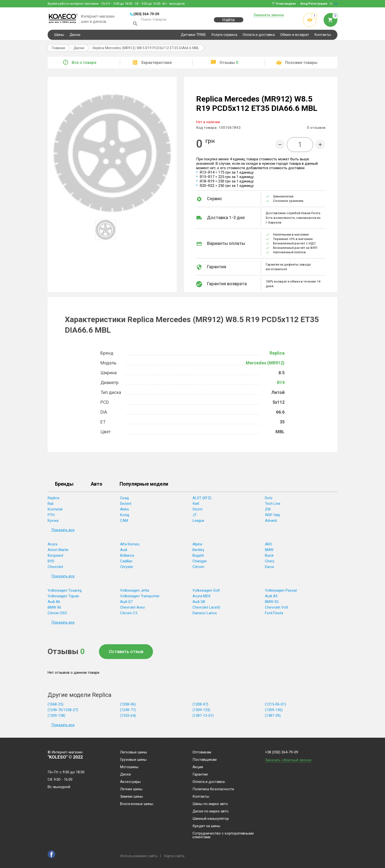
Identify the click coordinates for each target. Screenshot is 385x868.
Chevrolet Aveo (132, 608)
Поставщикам (205, 760)
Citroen (198, 568)
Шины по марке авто (210, 804)
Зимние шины (131, 797)
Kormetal (55, 510)
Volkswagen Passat (281, 591)
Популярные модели (144, 485)
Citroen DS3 (57, 614)
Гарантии (200, 775)
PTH (51, 516)
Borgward (55, 556)
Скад (124, 499)
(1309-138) (56, 716)
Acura (52, 545)
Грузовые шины (133, 760)
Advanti (271, 521)
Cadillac (126, 562)
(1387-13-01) (203, 716)
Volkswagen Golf (206, 591)
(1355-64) (128, 716)
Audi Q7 (126, 602)
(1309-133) (201, 711)
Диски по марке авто (211, 811)
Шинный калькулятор (211, 819)
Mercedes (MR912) (265, 364)
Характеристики (156, 63)
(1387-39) (273, 716)
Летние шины (131, 789)
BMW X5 (272, 602)
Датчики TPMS (193, 35)
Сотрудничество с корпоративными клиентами (223, 835)
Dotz (269, 499)
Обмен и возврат (295, 35)
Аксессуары (130, 782)
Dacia (269, 568)
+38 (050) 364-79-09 (282, 752)
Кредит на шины (206, 826)
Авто (96, 485)
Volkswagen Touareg (65, 591)
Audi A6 (54, 602)
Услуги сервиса (224, 35)
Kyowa (53, 521)
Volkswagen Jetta (135, 591)
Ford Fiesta (274, 614)
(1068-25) (55, 705)
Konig (125, 516)
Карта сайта (174, 856)
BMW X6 (54, 608)
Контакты (323, 35)
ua (336, 3)
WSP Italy (273, 516)
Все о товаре (84, 63)
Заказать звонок (269, 15)
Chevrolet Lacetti (206, 608)
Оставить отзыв (126, 652)
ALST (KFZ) (202, 499)
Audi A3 (271, 597)
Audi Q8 (199, 602)
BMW (269, 551)
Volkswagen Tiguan (63, 597)
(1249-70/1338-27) (63, 711)
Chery (270, 562)
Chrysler (127, 568)
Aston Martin (58, 551)
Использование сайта (139, 856)
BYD (51, 562)
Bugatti (198, 556)
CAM (124, 521)
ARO (268, 545)
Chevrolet (55, 568)
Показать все (63, 531)
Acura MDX (201, 597)
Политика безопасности (213, 789)
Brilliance (127, 556)
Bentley (198, 551)
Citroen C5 (129, 614)
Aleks (124, 510)
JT (195, 516)
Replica (277, 354)
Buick (269, 556)
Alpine (197, 545)
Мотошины (129, 767)
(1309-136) (274, 711)
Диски (75, 35)
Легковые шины (134, 752)
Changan (200, 562)
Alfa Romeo (130, 545)
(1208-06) (128, 705)
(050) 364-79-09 (146, 14)
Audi (124, 551)
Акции (198, 767)
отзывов (316, 128)
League (198, 521)
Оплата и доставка (259, 35)
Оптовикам (202, 752)
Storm (198, 510)
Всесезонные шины (137, 804)
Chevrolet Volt (276, 608)
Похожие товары (301, 63)
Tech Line (273, 504)
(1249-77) (128, 711)
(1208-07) (200, 705)
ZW (268, 510)
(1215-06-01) (275, 705)
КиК (196, 504)
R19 (281, 383)
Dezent (126, 504)
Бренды (64, 485)
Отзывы (229, 63)
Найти (229, 22)
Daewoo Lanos (205, 614)
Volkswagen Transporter (140, 597)
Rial (50, 504)
